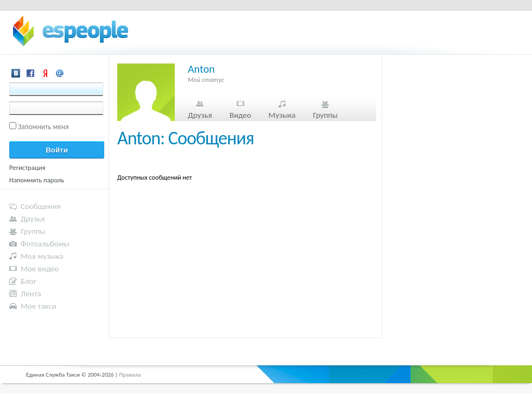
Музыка (282, 115)
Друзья (200, 115)
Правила (130, 375)
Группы (325, 115)
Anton (201, 69)
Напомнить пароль (37, 180)
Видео (240, 115)
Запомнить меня (43, 127)
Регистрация (27, 167)
